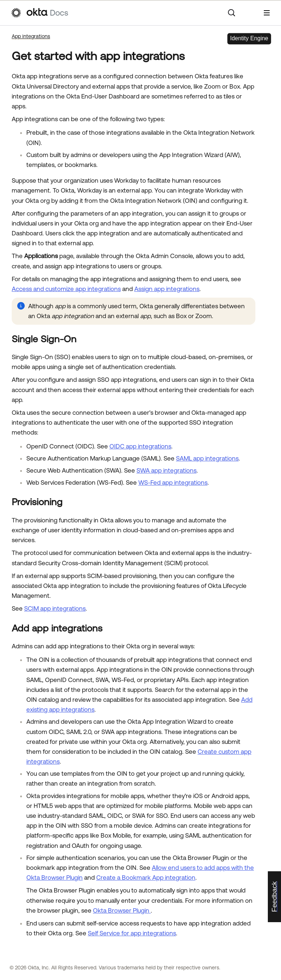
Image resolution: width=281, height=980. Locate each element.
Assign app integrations (167, 289)
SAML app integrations (207, 458)
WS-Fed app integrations (173, 482)
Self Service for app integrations (132, 933)
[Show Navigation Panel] (267, 13)
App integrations (31, 36)
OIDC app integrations (140, 446)
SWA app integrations (166, 470)
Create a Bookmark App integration (146, 877)
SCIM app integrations (55, 608)
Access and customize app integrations (66, 289)
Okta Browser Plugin (122, 910)
